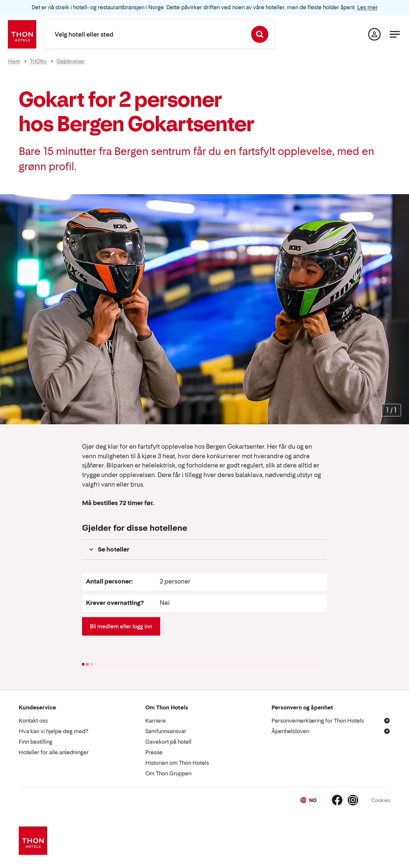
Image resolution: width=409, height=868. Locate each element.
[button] (204, 550)
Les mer (367, 7)
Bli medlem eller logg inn (121, 626)
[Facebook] (337, 800)
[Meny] (395, 34)
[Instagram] (353, 800)
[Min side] (374, 34)
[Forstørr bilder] (391, 410)
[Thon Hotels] (22, 34)
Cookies (381, 800)
